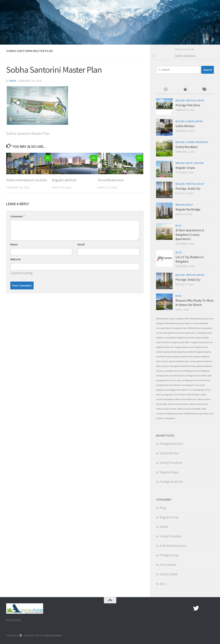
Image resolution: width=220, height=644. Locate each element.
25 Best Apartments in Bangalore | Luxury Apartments (190, 235)
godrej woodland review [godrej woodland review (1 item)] (185, 366)
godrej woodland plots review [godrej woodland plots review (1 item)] (183, 361)
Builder (180, 100)
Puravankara (168, 565)
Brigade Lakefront (65, 180)
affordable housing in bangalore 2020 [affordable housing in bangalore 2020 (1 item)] (173, 319)
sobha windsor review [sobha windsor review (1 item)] (166, 409)
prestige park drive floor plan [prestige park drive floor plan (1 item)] (199, 376)
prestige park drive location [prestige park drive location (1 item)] (169, 385)
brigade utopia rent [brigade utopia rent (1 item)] (165, 347)
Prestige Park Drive (188, 105)
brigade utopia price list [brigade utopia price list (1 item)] (202, 342)
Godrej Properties (197, 142)
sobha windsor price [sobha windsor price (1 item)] (199, 404)
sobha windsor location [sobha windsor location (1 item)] (178, 404)
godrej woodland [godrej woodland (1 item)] (172, 352)
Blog (179, 226)
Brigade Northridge (188, 209)
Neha (13, 81)
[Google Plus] (204, 608)
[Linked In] (211, 608)
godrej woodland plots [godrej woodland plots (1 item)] (184, 357)
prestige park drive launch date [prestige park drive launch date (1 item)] (196, 380)
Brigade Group (184, 163)
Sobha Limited (195, 121)
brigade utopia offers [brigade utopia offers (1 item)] (181, 342)
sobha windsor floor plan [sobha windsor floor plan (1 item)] (185, 399)
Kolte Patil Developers (173, 546)
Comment (18, 221)
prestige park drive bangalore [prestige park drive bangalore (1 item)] (196, 371)
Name (14, 250)
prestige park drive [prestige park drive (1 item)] (173, 371)
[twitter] (196, 608)
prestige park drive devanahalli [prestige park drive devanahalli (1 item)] (170, 376)
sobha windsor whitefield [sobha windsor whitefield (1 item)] (189, 409)
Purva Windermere (111, 180)
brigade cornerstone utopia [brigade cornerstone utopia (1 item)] (189, 338)
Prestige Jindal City (188, 189)
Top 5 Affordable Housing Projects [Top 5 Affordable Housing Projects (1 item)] (194, 414)
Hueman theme (53, 635)
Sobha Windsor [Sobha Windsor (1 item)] (193, 395)
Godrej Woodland (186, 147)
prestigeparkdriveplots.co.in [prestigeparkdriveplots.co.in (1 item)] (179, 390)
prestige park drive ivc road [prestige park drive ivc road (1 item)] (169, 380)
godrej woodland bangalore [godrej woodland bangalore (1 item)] (192, 352)
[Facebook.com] (189, 608)
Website (15, 264)
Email (81, 250)
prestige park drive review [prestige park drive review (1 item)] (173, 395)
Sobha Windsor (185, 126)
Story (163, 584)
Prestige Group (195, 100)
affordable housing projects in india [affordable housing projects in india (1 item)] (182, 323)
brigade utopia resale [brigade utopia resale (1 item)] (184, 347)
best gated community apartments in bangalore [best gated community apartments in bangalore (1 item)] (186, 333)
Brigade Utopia (185, 168)
